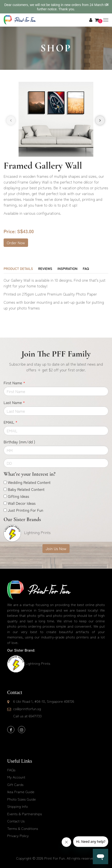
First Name (14, 383)
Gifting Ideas (18, 496)
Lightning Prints (38, 663)
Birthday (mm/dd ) (19, 442)
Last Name (14, 402)
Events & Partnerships (25, 814)
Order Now (16, 243)
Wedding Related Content (29, 482)
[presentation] (11, 120)
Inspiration (68, 268)
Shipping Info (18, 806)
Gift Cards (15, 784)
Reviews (45, 268)
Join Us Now (56, 548)
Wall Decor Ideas (22, 503)
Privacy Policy (18, 835)
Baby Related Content (26, 489)
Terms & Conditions (23, 828)
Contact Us (16, 821)
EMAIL (10, 422)
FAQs (11, 770)
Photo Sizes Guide (21, 799)
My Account (16, 777)
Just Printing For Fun (25, 510)
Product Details (18, 268)
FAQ (86, 268)
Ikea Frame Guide (21, 792)
